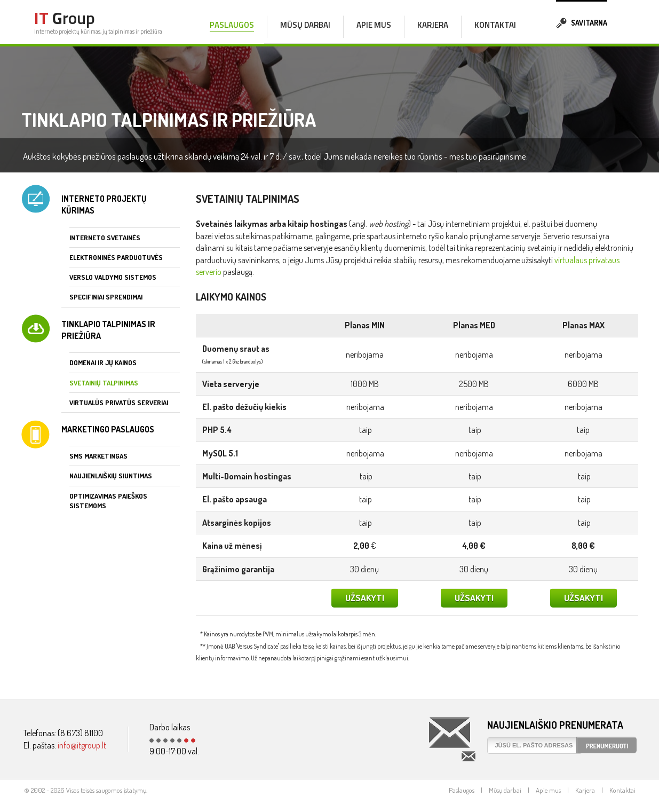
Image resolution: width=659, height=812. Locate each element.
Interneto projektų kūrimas (104, 204)
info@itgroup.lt (82, 745)
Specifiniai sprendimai (106, 297)
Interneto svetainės (105, 238)
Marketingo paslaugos (108, 429)
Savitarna (582, 22)
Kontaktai (495, 25)
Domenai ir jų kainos (103, 362)
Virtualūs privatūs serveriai (119, 403)
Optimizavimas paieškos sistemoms (108, 501)
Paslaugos (462, 790)
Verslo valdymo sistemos (113, 277)
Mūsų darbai (305, 25)
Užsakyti (365, 598)
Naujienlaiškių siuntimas (111, 476)
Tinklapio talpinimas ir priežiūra (108, 330)
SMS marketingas (98, 456)
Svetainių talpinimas (104, 383)
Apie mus (374, 25)
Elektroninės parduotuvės (116, 257)
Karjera (433, 25)
